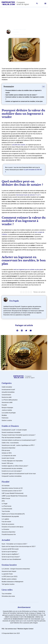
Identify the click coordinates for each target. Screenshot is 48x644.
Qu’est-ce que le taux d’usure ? (11, 557)
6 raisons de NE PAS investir (10, 549)
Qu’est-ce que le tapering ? (10, 552)
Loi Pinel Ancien (7, 506)
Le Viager (5, 504)
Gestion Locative (7, 420)
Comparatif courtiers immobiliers (12, 476)
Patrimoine (5, 418)
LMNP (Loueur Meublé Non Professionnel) (14, 496)
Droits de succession (8, 524)
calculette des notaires (19, 145)
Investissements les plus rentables (12, 468)
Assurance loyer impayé (9, 571)
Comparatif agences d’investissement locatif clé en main (19, 474)
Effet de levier (6, 450)
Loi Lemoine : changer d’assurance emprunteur (16, 569)
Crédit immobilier (7, 387)
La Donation (5, 529)
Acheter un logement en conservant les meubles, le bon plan (24, 101)
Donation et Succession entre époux (13, 527)
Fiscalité (4, 405)
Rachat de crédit (7, 397)
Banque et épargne (7, 408)
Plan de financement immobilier (11, 438)
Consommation (6, 395)
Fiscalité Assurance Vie (9, 534)
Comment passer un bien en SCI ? (12, 491)
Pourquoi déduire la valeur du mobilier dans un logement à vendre (23, 92)
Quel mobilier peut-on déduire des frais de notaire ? (21, 95)
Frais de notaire (6, 522)
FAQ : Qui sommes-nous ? (10, 629)
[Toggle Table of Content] (43, 87)
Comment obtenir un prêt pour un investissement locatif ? (19, 440)
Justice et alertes (7, 410)
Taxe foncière (6, 511)
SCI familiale (6, 486)
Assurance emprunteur (8, 448)
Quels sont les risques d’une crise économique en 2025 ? (19, 546)
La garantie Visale (7, 574)
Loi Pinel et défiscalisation (10, 400)
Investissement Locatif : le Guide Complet (14, 430)
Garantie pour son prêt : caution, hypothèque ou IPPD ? (18, 445)
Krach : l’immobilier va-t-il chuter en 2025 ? (14, 544)
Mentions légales (23, 629)
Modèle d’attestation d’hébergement (12, 582)
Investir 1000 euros (7, 463)
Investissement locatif (8, 390)
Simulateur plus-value (8, 596)
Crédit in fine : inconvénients (10, 443)
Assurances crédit (25, 14)
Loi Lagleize (5, 519)
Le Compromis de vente (9, 456)
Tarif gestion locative (8, 584)
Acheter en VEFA (7, 453)
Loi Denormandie (7, 509)
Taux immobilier (7, 594)
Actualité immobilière (8, 392)
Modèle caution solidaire (9, 579)
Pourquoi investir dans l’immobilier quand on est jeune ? (19, 435)
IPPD (3, 501)
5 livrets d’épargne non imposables (12, 461)
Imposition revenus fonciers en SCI (12, 488)
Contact (31, 629)
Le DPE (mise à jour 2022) (10, 576)
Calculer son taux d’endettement (11, 559)
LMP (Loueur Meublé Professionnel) (13, 493)
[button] (37, 3)
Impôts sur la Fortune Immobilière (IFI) (13, 514)
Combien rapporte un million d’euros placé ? (15, 466)
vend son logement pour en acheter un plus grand (28, 270)
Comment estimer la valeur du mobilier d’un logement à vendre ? (25, 98)
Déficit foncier (6, 498)
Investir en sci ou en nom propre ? (12, 471)
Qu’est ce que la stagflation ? (10, 554)
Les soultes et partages (9, 413)
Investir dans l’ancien (8, 458)
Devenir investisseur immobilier (11, 432)
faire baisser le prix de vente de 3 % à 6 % (28, 195)
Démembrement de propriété (10, 516)
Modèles (4, 415)
